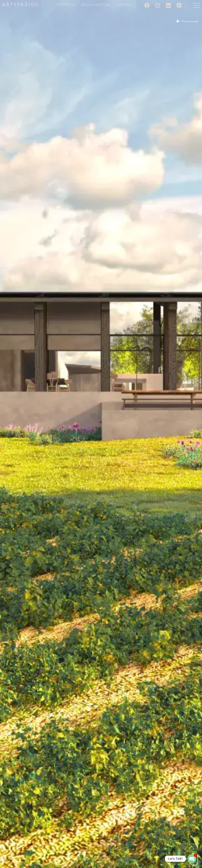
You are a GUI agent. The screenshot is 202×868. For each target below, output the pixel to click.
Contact (125, 5)
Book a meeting (96, 5)
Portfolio (65, 5)
